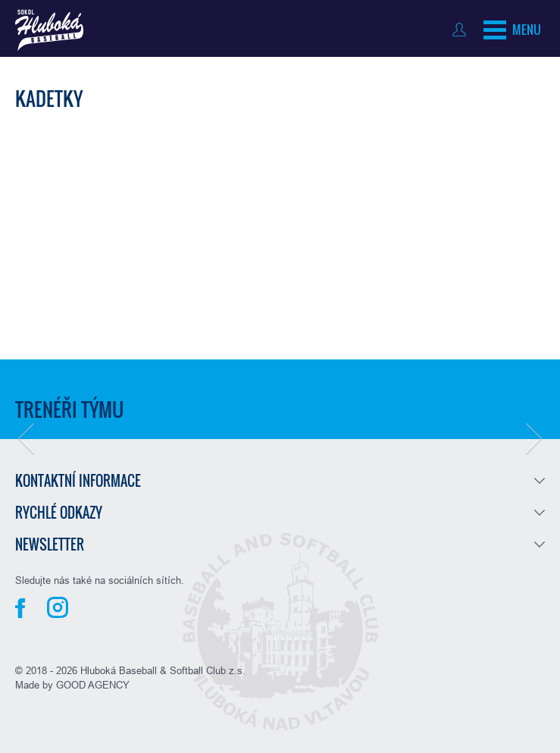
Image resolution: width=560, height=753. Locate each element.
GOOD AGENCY (93, 685)
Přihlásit (463, 30)
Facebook (20, 608)
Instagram (58, 607)
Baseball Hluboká (49, 30)
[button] (26, 439)
